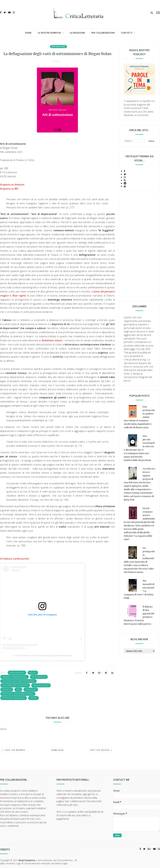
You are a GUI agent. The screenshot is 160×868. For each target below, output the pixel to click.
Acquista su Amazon (12, 185)
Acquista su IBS (9, 189)
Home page (58, 750)
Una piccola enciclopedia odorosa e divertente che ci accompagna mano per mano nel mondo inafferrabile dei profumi (139, 448)
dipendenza (39, 677)
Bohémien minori (52, 340)
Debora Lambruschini (15, 677)
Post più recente (14, 750)
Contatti (127, 33)
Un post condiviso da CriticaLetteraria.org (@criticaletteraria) (42, 656)
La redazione (77, 33)
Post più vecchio (101, 750)
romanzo (31, 690)
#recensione (59, 47)
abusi (33, 673)
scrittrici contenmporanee (18, 694)
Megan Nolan (41, 685)
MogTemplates (27, 860)
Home (28, 33)
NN (18, 690)
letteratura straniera (15, 685)
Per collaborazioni (103, 33)
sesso (33, 698)
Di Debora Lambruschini (15, 559)
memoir (7, 690)
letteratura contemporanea (19, 681)
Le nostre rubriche (49, 33)
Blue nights (19, 296)
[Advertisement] (139, 246)
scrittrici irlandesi (14, 698)
